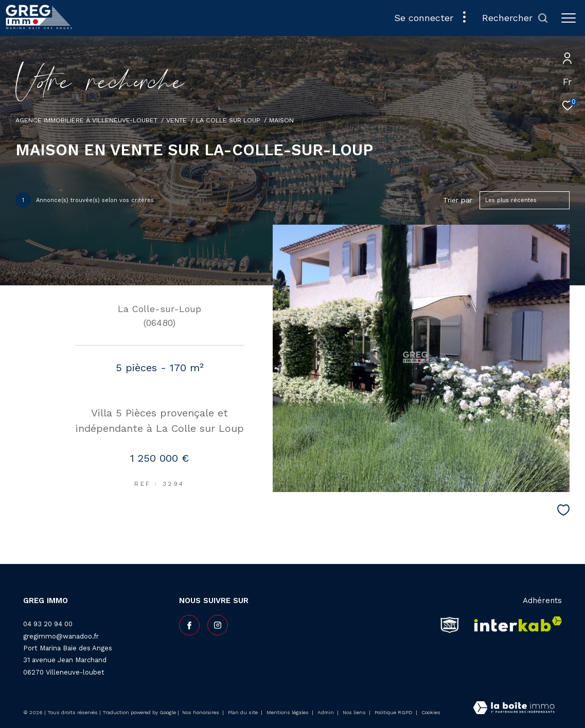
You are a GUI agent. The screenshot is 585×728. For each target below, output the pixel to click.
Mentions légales (288, 712)
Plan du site (244, 712)
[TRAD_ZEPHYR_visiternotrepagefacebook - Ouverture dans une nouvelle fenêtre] (189, 625)
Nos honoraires (201, 712)
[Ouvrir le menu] (569, 18)
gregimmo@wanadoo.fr (61, 636)
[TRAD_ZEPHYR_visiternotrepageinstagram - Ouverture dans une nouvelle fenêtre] (218, 625)
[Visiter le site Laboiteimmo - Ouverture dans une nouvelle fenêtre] (514, 709)
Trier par (458, 200)
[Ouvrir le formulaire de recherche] (515, 18)
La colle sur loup (228, 120)
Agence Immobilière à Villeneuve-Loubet (86, 120)
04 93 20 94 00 (48, 624)
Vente (176, 120)
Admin (326, 712)
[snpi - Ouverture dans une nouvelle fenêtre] (450, 625)
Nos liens (355, 712)
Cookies (431, 712)
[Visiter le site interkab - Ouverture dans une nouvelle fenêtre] (515, 625)
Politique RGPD (394, 712)
